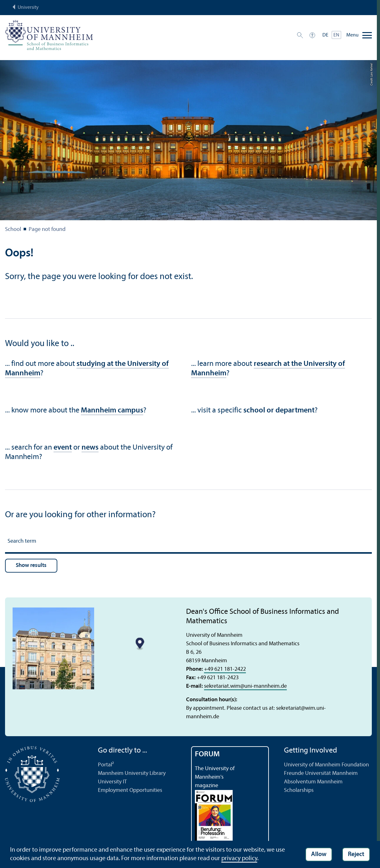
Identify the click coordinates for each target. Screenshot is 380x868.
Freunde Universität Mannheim (321, 773)
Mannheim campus (112, 411)
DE (325, 35)
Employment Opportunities (130, 790)
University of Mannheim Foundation (326, 765)
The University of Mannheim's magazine (215, 777)
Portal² (106, 765)
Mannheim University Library (132, 773)
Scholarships (299, 790)
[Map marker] (140, 644)
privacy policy (239, 859)
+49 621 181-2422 (225, 669)
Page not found (47, 230)
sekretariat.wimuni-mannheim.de (245, 686)
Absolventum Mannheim (313, 782)
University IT (112, 782)
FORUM (207, 754)
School (13, 230)
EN (336, 35)
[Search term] (188, 542)
